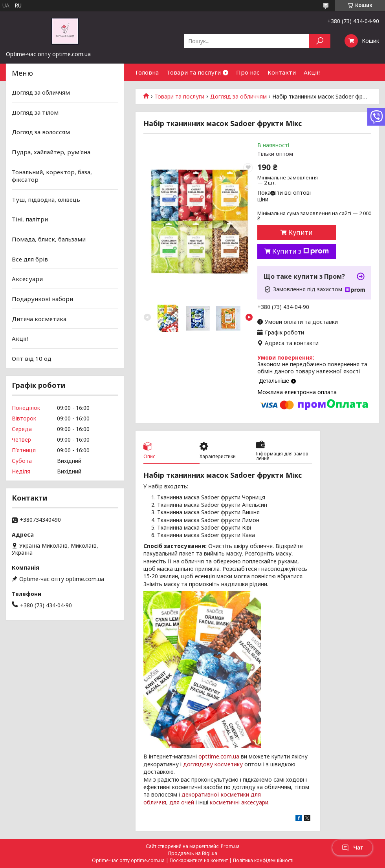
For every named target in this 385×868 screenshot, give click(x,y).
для (174, 802)
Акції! (312, 72)
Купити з (301, 251)
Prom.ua (230, 846)
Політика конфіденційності (263, 860)
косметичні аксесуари (239, 802)
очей (188, 802)
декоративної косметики (215, 794)
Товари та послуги (194, 72)
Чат (352, 848)
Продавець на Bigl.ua (193, 853)
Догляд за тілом (35, 112)
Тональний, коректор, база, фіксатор (52, 175)
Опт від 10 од (32, 358)
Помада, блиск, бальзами (49, 239)
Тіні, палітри (30, 219)
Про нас (248, 72)
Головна (147, 72)
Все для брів (30, 259)
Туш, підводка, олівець (46, 199)
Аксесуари (27, 279)
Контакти (282, 72)
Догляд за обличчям (238, 97)
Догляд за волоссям (41, 132)
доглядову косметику (213, 764)
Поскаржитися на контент (199, 860)
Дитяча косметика (39, 318)
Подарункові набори (42, 299)
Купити (301, 232)
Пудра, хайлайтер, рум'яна (51, 152)
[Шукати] (320, 41)
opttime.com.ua (219, 756)
